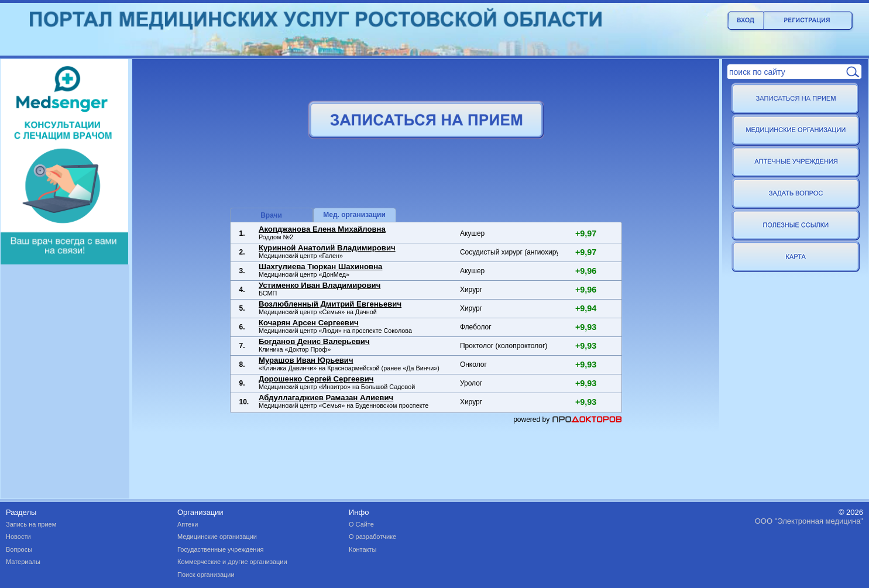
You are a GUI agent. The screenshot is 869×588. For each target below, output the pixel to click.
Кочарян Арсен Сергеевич (309, 323)
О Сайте (361, 524)
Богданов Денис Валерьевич (314, 341)
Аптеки (188, 524)
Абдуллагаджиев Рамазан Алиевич (326, 398)
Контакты (363, 549)
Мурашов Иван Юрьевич (306, 360)
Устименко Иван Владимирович (320, 285)
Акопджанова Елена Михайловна (322, 229)
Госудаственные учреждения (221, 549)
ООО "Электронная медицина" (809, 521)
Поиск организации (206, 575)
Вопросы (19, 549)
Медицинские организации (217, 537)
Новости (18, 537)
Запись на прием (31, 524)
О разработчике (372, 537)
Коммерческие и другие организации (232, 562)
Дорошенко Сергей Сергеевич (316, 379)
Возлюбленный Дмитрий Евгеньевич (330, 304)
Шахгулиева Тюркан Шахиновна (321, 267)
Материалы (23, 562)
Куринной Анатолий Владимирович (327, 248)
